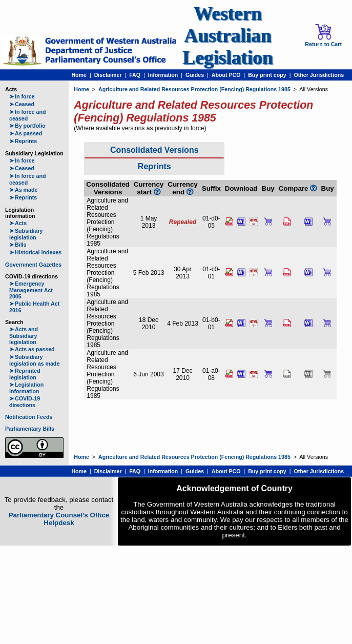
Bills (18, 245)
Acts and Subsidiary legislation (24, 336)
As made (23, 190)
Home (79, 75)
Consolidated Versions (154, 150)
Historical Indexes (35, 252)
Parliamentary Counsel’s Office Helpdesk (59, 519)
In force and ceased (27, 115)
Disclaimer (108, 75)
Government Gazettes (33, 265)
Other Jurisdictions (319, 75)
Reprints (23, 141)
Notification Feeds (29, 417)
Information (163, 75)
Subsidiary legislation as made (34, 360)
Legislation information (26, 388)
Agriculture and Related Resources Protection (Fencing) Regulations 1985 (194, 89)
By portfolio (27, 126)
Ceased (22, 104)
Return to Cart (323, 35)
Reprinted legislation (25, 374)
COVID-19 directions (25, 402)
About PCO (226, 75)
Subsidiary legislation (26, 234)
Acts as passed (32, 349)
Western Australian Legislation (227, 36)
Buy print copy (267, 75)
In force (22, 96)
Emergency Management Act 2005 (31, 290)
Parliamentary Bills (30, 429)
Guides (195, 75)
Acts (18, 223)
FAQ (135, 75)
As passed (26, 133)
